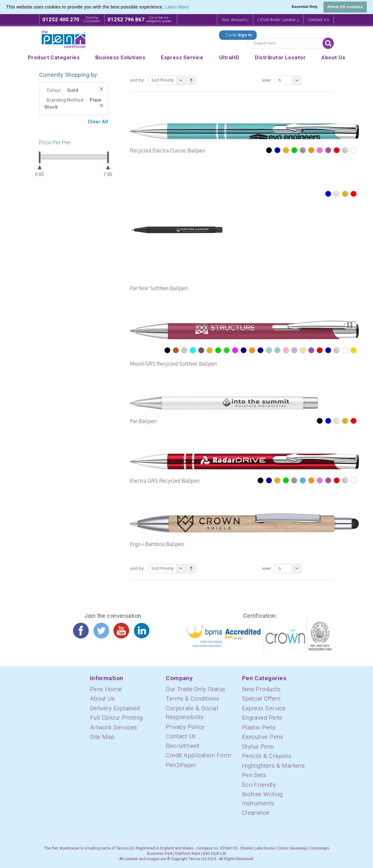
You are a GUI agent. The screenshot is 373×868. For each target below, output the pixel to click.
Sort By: (137, 80)
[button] (191, 8)
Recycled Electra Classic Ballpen (168, 151)
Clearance (256, 813)
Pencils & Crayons (267, 756)
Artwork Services (113, 727)
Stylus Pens (258, 746)
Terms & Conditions (192, 699)
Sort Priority (168, 80)
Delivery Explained (115, 708)
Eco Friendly (259, 785)
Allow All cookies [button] (345, 7)
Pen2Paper (181, 765)
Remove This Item (101, 89)
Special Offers (261, 699)
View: (267, 80)
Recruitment (183, 746)
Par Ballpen (143, 421)
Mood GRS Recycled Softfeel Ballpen (173, 364)
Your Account (235, 20)
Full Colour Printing (116, 718)
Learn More (177, 7)
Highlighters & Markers (273, 766)
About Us (102, 699)
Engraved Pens (262, 718)
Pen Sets (254, 775)
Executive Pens (263, 737)
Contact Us (319, 20)
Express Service (264, 708)
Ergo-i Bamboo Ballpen (157, 544)
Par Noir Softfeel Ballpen (159, 288)
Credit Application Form (199, 755)
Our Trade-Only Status (195, 689)
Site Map (102, 737)
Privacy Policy (185, 727)
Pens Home (106, 689)
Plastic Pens (259, 727)
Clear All (98, 122)
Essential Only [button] (305, 7)
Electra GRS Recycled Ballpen (165, 481)
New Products (261, 689)
